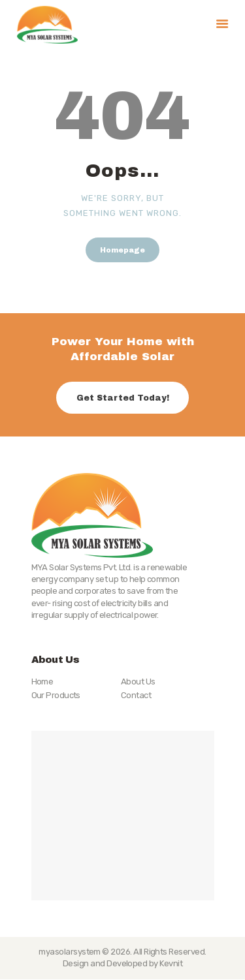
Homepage (122, 250)
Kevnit (171, 963)
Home (42, 681)
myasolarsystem (70, 952)
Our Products (56, 695)
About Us (138, 681)
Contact (136, 695)
